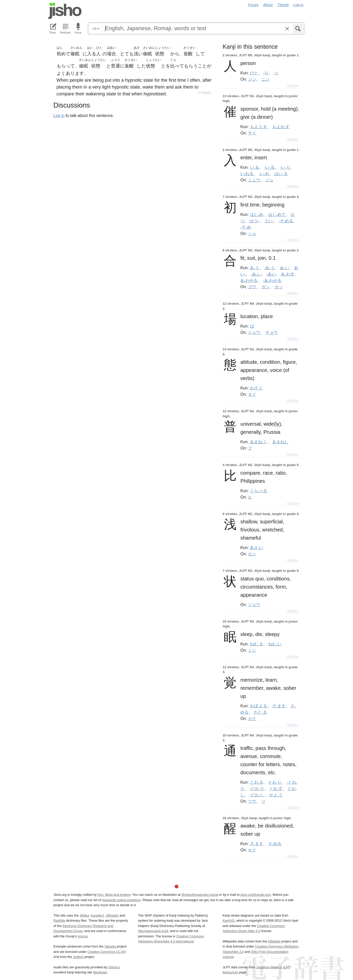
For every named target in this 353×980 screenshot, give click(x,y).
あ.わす (288, 274)
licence (83, 936)
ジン (252, 79)
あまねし (280, 442)
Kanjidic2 (97, 915)
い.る (255, 167)
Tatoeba (206, 92)
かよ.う (276, 795)
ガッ (265, 287)
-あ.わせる (272, 280)
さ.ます (279, 706)
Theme (283, 5)
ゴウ (252, 287)
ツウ (252, 801)
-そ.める (286, 221)
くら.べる (259, 491)
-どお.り (257, 788)
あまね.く (259, 442)
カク (252, 718)
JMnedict (112, 915)
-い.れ (264, 174)
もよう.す (259, 127)
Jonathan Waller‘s (269, 967)
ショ (252, 233)
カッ (279, 287)
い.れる (247, 174)
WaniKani (100, 972)
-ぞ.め (246, 227)
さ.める (275, 844)
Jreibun (78, 957)
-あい (271, 274)
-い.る (269, 167)
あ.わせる (249, 280)
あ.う (255, 268)
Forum (253, 5)
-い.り (285, 167)
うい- (269, 221)
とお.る (257, 782)
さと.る (260, 712)
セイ (252, 850)
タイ (252, 394)
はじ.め (257, 214)
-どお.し (257, 795)
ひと (254, 73)
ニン (265, 79)
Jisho (65, 11)
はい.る (281, 174)
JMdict (84, 915)
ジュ (270, 180)
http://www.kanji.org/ (153, 931)
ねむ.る (257, 644)
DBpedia (274, 941)
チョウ (272, 332)
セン (252, 554)
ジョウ (254, 332)
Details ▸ (293, 85)
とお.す (276, 788)
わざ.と (257, 388)
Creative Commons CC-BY (106, 952)
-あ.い (256, 274)
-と (276, 73)
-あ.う (269, 268)
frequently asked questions (121, 900)
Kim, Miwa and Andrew (114, 895)
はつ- (254, 221)
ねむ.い (275, 644)
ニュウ (254, 180)
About (268, 5)
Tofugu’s (114, 967)
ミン (252, 650)
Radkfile (59, 921)
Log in (298, 5)
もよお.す (281, 127)
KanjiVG (229, 921)
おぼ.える (259, 706)
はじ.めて (277, 214)
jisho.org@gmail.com (256, 895)
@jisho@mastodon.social (200, 895)
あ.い (284, 268)
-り (266, 73)
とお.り (275, 782)
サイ (252, 133)
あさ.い (257, 547)
